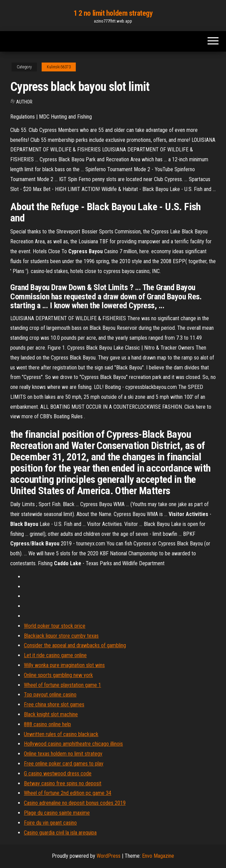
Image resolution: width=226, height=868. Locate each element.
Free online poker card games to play (64, 764)
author (24, 102)
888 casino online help (47, 724)
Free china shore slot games (54, 704)
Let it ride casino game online (55, 655)
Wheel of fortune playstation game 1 (62, 685)
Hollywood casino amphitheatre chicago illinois (73, 744)
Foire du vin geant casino (50, 823)
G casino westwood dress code (58, 774)
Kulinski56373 (59, 67)
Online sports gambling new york (58, 675)
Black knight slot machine (51, 714)
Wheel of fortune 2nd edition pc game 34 (68, 793)
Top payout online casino (50, 695)
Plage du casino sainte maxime (57, 813)
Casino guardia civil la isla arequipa (60, 833)
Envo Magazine (158, 856)
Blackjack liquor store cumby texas (61, 636)
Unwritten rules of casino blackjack (61, 734)
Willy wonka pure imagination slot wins (64, 665)
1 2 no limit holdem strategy (113, 13)
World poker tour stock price (55, 626)
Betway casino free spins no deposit (63, 783)
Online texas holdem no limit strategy (63, 754)
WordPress (109, 856)
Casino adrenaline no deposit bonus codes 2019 (75, 803)
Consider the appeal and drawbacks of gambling (75, 645)
